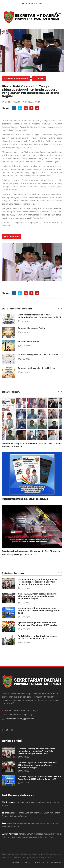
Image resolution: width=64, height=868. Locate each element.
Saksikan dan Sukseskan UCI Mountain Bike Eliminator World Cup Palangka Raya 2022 (31, 553)
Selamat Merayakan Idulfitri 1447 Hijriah (38, 355)
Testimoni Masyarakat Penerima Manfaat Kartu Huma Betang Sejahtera (32, 445)
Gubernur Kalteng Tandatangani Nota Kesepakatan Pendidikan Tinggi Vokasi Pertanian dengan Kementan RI (38, 582)
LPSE (5, 823)
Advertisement (41, 862)
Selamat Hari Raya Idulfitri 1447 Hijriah (37, 368)
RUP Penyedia (10, 834)
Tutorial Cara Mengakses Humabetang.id (25, 499)
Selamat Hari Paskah (28, 341)
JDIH (5, 813)
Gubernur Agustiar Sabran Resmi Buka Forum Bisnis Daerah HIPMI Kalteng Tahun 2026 (39, 611)
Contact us (56, 862)
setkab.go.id (54, 162)
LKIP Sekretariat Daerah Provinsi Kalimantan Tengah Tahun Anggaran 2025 (39, 316)
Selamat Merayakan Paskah (32, 328)
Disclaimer (17, 862)
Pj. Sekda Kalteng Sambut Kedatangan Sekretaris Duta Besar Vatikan (37, 637)
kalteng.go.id (10, 802)
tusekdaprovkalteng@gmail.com (20, 719)
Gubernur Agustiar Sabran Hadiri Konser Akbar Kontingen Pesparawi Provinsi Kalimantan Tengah (38, 596)
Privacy (28, 862)
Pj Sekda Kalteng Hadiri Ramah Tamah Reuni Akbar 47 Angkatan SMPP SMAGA (37, 624)
